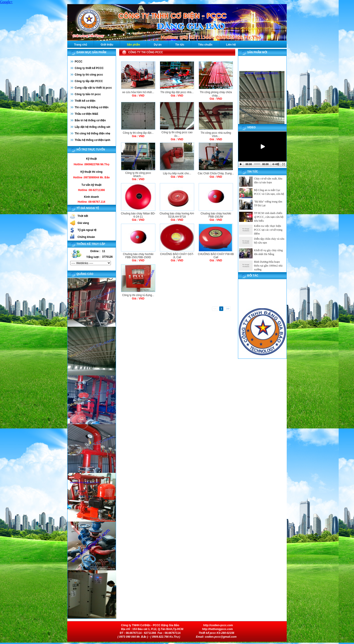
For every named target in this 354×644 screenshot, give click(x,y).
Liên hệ (231, 45)
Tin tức (180, 45)
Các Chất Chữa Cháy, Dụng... (216, 173)
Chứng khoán (86, 237)
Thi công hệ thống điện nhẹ (92, 133)
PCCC (79, 62)
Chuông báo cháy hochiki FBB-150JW (216, 215)
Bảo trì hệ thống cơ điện (90, 120)
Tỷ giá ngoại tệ (87, 230)
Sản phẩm (133, 45)
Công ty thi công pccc (89, 75)
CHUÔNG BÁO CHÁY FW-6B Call (216, 256)
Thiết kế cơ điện (85, 101)
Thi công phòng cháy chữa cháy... (216, 94)
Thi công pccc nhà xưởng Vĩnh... (216, 135)
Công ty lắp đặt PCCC (89, 81)
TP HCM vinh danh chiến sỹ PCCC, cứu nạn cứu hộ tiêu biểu (269, 217)
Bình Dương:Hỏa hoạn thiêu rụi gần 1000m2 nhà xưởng (268, 266)
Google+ (6, 2)
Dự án (158, 45)
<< (215, 309)
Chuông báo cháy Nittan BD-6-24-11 (138, 215)
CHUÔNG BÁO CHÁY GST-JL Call (177, 256)
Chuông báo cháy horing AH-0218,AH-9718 (177, 215)
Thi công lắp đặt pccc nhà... (177, 92)
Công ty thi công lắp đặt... (138, 133)
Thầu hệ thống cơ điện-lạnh (92, 140)
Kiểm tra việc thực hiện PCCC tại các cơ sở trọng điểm (268, 230)
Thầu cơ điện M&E (86, 114)
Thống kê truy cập (91, 244)
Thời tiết (83, 216)
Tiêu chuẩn (205, 45)
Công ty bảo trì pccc (88, 94)
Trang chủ (80, 45)
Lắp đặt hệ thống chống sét (92, 127)
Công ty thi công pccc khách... (138, 175)
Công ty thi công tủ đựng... (138, 295)
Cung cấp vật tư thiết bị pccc (93, 88)
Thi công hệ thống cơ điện (92, 107)
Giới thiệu (107, 45)
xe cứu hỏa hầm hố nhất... (138, 92)
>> (227, 309)
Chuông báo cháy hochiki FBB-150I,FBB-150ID (138, 256)
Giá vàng (83, 223)
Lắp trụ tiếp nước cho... (177, 173)
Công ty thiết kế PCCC (89, 68)
